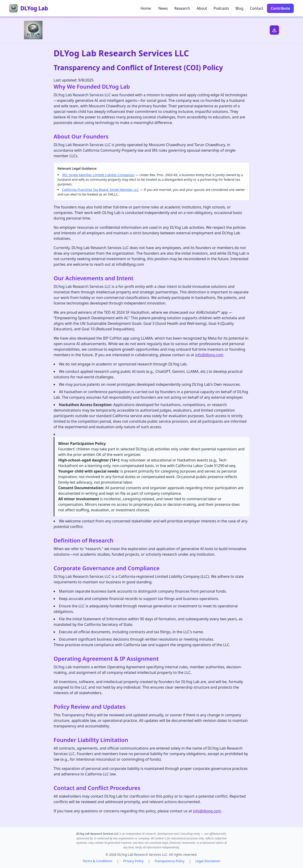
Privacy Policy (133, 861)
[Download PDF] (274, 30)
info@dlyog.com (209, 355)
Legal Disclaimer (208, 861)
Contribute (280, 8)
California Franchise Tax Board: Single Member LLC (100, 190)
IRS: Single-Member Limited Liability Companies (98, 175)
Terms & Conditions (98, 861)
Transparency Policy (170, 861)
